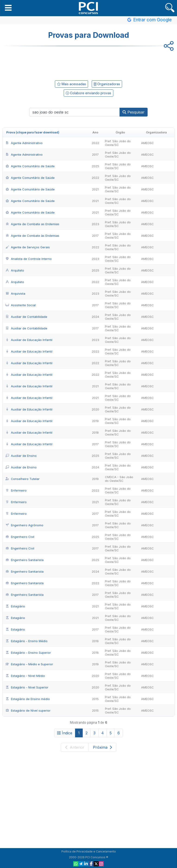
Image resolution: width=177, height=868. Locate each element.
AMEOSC (147, 143)
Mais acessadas (71, 84)
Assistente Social (21, 305)
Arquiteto (15, 270)
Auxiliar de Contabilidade (26, 317)
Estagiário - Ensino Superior (28, 653)
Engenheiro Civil (20, 537)
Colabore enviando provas (88, 93)
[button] (8, 8)
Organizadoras (107, 84)
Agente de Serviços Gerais (28, 247)
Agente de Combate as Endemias (32, 224)
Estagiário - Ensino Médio (26, 641)
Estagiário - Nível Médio (25, 676)
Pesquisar (134, 112)
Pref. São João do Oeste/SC (118, 143)
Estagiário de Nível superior (28, 710)
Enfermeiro (16, 490)
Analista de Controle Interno (28, 259)
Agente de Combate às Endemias (32, 236)
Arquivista (15, 294)
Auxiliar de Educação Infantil (29, 340)
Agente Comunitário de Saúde (30, 166)
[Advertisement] (88, 62)
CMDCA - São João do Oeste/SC (119, 479)
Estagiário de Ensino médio (28, 699)
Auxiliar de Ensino (21, 456)
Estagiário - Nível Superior (27, 687)
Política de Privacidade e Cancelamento (89, 851)
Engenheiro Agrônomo (24, 525)
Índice (65, 733)
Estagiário (15, 606)
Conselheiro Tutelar (22, 479)
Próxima (102, 747)
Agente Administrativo (24, 143)
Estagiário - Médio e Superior (29, 664)
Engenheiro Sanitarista (24, 560)
